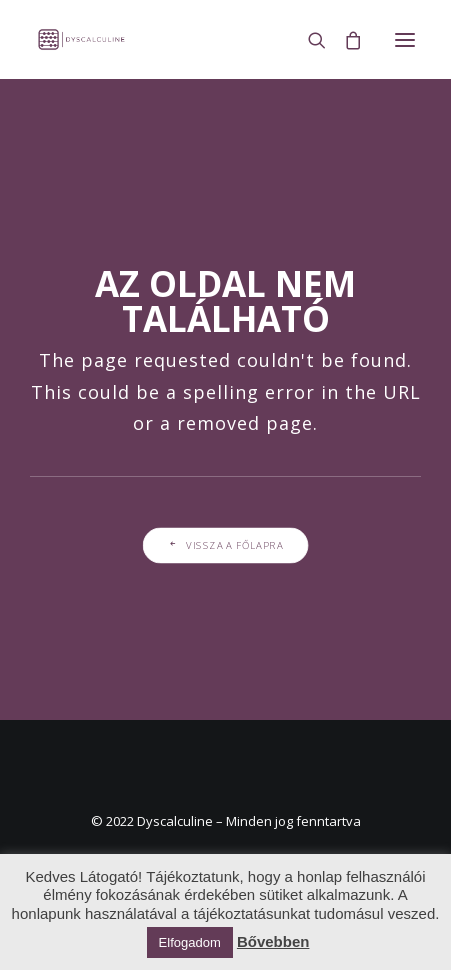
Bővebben (273, 941)
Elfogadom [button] (190, 942)
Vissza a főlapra (225, 545)
